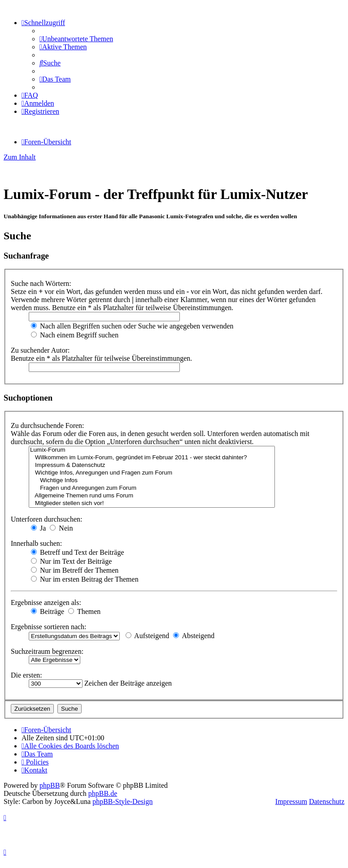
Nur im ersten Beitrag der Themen (85, 579)
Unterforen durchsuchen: (47, 519)
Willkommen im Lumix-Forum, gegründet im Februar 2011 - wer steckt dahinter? (152, 458)
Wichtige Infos (152, 481)
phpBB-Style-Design (122, 801)
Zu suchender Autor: (40, 350)
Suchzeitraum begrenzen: (47, 651)
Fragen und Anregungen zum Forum (152, 488)
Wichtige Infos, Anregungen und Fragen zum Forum (152, 473)
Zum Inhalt (20, 157)
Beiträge (48, 611)
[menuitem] (76, 39)
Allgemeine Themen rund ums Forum (152, 496)
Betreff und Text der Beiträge (78, 552)
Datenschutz (327, 801)
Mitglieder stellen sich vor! (152, 503)
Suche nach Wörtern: (41, 283)
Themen (84, 611)
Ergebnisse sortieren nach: (49, 627)
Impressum (291, 801)
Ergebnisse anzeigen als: (46, 602)
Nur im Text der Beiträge (71, 561)
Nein (61, 528)
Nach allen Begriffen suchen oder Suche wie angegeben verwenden (132, 326)
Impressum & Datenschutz (152, 465)
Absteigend (194, 636)
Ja (38, 528)
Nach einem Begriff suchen (75, 335)
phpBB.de (103, 793)
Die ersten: (26, 675)
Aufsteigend (147, 636)
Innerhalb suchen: (36, 543)
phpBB (50, 785)
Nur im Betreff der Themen (75, 570)
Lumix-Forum (152, 450)
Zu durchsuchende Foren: (48, 425)
